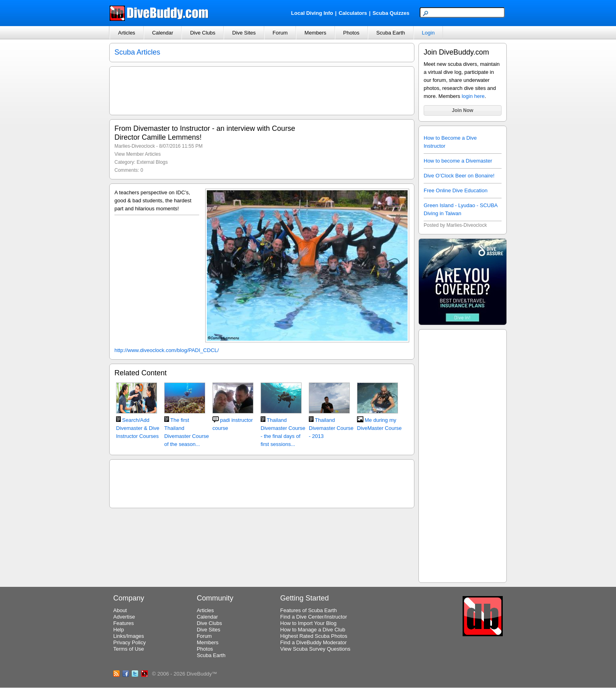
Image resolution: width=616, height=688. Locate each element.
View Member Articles (138, 154)
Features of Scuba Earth (309, 610)
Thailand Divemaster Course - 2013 (331, 428)
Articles (127, 33)
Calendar (163, 33)
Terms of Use (129, 649)
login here (473, 96)
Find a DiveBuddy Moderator (313, 642)
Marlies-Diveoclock (135, 146)
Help (119, 630)
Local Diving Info (312, 13)
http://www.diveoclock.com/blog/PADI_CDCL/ (167, 350)
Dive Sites (244, 33)
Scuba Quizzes (391, 13)
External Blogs (152, 162)
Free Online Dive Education (456, 190)
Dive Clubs (203, 33)
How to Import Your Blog (308, 623)
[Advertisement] (463, 455)
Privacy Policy (130, 642)
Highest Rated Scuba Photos (314, 636)
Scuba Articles (137, 52)
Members (315, 33)
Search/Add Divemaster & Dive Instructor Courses (138, 428)
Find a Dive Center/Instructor (314, 617)
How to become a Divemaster (458, 161)
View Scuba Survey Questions (315, 649)
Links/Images (129, 636)
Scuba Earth (391, 33)
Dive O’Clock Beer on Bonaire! (459, 176)
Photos (351, 33)
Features (123, 623)
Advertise (124, 617)
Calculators (353, 13)
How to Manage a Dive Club (313, 630)
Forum (280, 33)
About (120, 610)
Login (428, 33)
